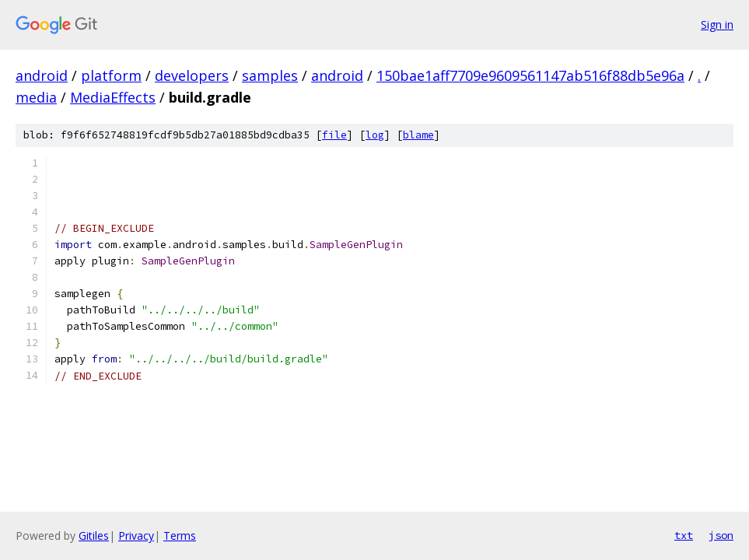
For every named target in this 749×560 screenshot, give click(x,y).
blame (418, 135)
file (334, 135)
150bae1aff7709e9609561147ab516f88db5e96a (530, 75)
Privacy (136, 535)
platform (111, 75)
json (721, 535)
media (36, 97)
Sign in (717, 24)
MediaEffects (113, 97)
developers (192, 75)
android (42, 75)
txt (684, 535)
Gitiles (94, 535)
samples (270, 75)
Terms (180, 535)
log (375, 135)
